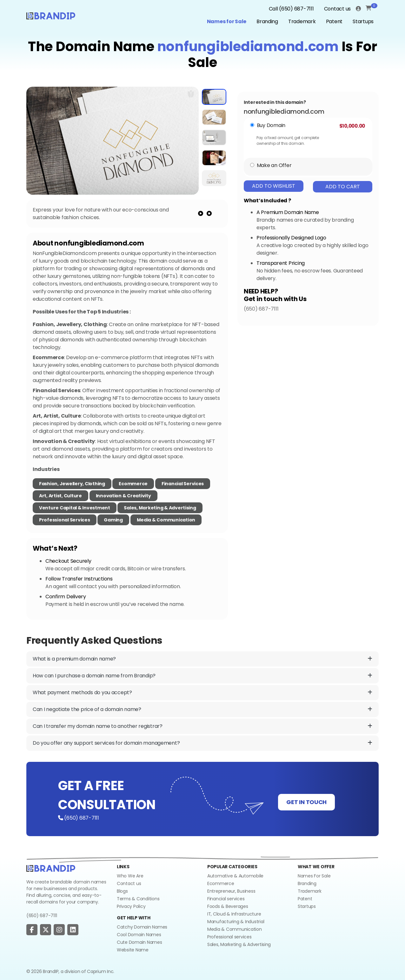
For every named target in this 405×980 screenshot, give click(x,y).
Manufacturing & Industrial (236, 922)
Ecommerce (133, 484)
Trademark (302, 21)
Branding (267, 21)
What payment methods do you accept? (202, 693)
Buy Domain (271, 125)
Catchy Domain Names (142, 927)
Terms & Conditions (138, 899)
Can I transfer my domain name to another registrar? (202, 726)
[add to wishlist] (191, 94)
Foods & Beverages (228, 906)
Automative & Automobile (235, 876)
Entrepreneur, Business (231, 891)
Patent (334, 21)
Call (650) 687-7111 (291, 9)
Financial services (226, 899)
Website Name (133, 950)
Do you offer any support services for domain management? (202, 743)
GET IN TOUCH (306, 802)
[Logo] (51, 15)
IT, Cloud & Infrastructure (234, 914)
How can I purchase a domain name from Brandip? (202, 676)
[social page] (32, 930)
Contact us (337, 9)
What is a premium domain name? (202, 659)
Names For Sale (314, 876)
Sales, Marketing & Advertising (160, 508)
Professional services (229, 937)
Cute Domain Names (139, 942)
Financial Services (183, 484)
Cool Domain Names (139, 935)
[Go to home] (51, 868)
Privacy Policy (131, 906)
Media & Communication (166, 520)
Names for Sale (227, 21)
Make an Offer (274, 165)
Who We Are (130, 876)
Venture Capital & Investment (75, 508)
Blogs (122, 891)
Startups (363, 21)
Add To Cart (343, 187)
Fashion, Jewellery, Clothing (72, 484)
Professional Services (65, 520)
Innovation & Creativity (123, 496)
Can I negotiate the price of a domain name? (202, 709)
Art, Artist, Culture (60, 496)
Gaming (113, 520)
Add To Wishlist (274, 186)
